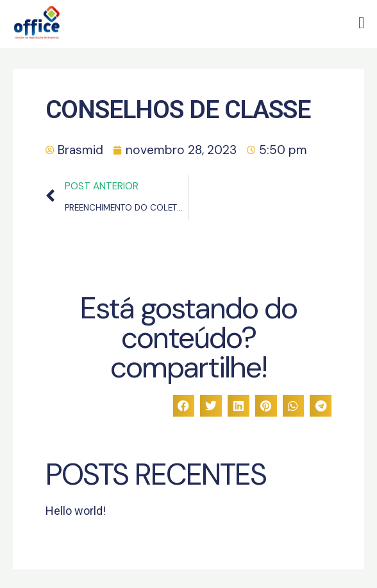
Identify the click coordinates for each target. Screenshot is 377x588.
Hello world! (76, 511)
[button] (362, 20)
